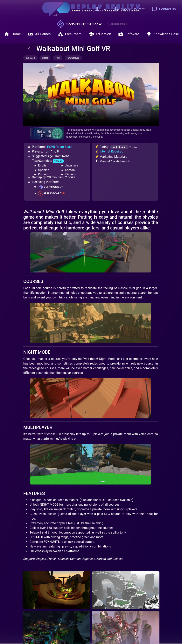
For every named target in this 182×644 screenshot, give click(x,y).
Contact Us (164, 9)
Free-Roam (70, 34)
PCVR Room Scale (60, 147)
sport (45, 58)
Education (100, 34)
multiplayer (73, 58)
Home (12, 34)
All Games (39, 34)
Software (129, 34)
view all (58, 161)
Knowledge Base (163, 34)
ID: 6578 (30, 58)
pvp (58, 58)
